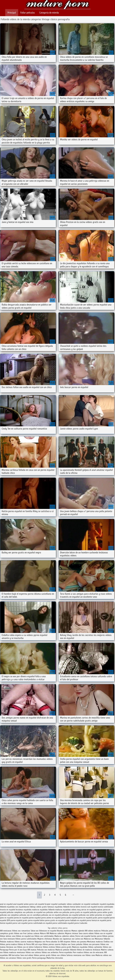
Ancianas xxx (11, 947)
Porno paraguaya (39, 958)
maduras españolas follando (43, 910)
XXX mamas (32, 950)
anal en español (6, 904)
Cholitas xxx (108, 942)
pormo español (35, 918)
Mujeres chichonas (45, 939)
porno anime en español (51, 918)
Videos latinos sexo (8, 936)
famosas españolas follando (58, 907)
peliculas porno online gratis (101, 912)
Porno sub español (83, 936)
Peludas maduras (7, 942)
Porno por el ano (16, 950)
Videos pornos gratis (42, 955)
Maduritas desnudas (55, 958)
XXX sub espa (37, 944)
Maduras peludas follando (66, 950)
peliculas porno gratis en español (76, 912)
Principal (12, 13)
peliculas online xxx (54, 912)
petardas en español (103, 915)
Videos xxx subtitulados (44, 936)
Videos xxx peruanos (92, 944)
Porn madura (78, 952)
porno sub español (20, 923)
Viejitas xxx (66, 944)
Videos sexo (90, 955)
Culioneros (38, 947)
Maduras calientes (57, 933)
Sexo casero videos (86, 933)
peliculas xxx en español (51, 915)
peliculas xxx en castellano (30, 915)
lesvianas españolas (24, 910)
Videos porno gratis (63, 947)
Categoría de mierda (49, 13)
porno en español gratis (88, 918)
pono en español (7, 918)
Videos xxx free (21, 933)
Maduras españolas (80, 947)
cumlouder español (98, 904)
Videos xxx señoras (34, 952)
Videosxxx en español (48, 931)
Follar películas (28, 13)
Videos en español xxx (25, 936)
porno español (104, 918)
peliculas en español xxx (36, 912)
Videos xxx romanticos (21, 931)
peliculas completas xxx (16, 912)
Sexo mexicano (9, 939)
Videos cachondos (96, 947)
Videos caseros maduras (24, 942)
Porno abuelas (52, 942)
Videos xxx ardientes (50, 952)
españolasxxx (24, 907)
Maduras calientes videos (65, 936)
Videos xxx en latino (25, 947)
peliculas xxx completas (9, 915)
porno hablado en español (75, 920)
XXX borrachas (14, 955)
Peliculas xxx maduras (46, 950)
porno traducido (81, 923)
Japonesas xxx (69, 939)
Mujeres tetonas (72, 933)
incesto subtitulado (105, 907)
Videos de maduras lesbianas (89, 950)
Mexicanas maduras (95, 942)
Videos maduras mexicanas (14, 952)
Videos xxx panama (79, 942)
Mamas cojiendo (78, 931)
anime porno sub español (34, 904)
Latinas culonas (33, 933)
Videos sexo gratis (24, 958)
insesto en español (8, 910)
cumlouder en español (81, 904)
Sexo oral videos (27, 955)
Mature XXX (45, 933)
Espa (25, 950)
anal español (18, 904)
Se (59, 942)
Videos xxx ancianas (8, 958)
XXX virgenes (65, 942)
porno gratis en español (55, 920)
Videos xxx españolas (57, 5)
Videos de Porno (24, 944)
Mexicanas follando (102, 939)
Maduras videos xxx (104, 955)
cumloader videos (65, 904)
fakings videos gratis (38, 907)
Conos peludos (77, 944)
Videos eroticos (49, 947)
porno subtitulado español (63, 923)
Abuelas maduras (64, 931)
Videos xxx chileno (59, 955)
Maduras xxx (89, 939)
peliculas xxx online (87, 915)
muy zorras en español (86, 910)
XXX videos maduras (93, 931)
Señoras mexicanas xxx (76, 955)
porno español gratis (19, 920)
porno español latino (36, 920)
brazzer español (51, 904)
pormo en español (21, 918)
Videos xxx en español (103, 933)
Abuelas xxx (57, 939)
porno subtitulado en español (40, 923)
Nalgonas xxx (40, 942)
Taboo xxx (35, 931)
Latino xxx (79, 939)
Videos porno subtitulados (26, 939)
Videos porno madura (9, 944)
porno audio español (69, 918)
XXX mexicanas (6, 931)
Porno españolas (66, 952)
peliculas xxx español (70, 915)
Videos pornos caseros (52, 944)
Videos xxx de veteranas (94, 952)
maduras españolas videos (66, 910)
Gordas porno (96, 936)
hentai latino (75, 907)
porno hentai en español (96, 920)
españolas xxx (13, 907)
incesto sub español (89, 907)
